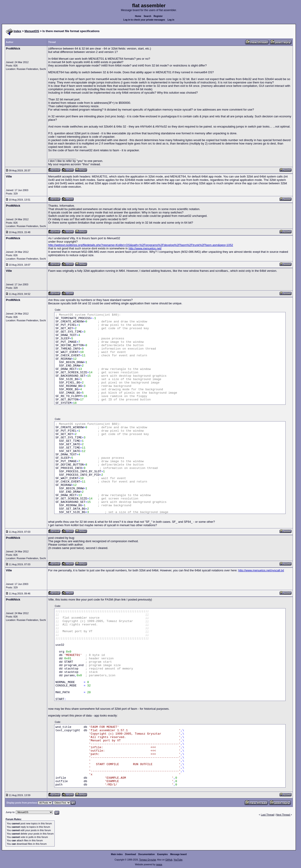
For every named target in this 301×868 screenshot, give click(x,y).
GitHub (169, 860)
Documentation (147, 854)
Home (138, 16)
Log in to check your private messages (144, 20)
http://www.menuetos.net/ (145, 248)
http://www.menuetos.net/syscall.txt (261, 570)
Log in (171, 20)
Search (147, 16)
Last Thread (268, 815)
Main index (117, 854)
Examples (163, 854)
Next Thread (283, 815)
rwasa (159, 864)
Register (158, 16)
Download (131, 854)
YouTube (178, 860)
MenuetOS (32, 31)
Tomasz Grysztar (148, 860)
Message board (178, 854)
